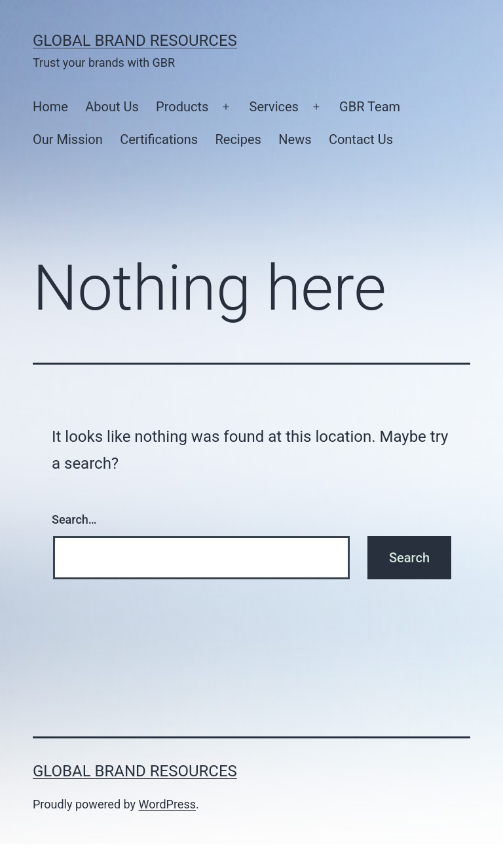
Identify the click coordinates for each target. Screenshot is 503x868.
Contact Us (361, 139)
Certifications (159, 139)
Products (182, 107)
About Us (112, 107)
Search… (74, 519)
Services (274, 107)
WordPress (167, 804)
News (295, 139)
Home (50, 107)
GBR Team (370, 107)
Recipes (238, 139)
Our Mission (68, 139)
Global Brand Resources (135, 41)
